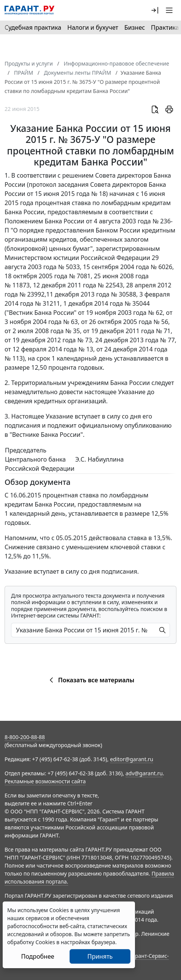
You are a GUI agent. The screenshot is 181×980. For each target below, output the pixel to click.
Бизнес (135, 27)
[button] (155, 10)
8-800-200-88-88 (25, 737)
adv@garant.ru (144, 773)
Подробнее (37, 956)
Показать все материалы (91, 680)
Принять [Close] (100, 956)
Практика (165, 27)
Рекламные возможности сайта (45, 781)
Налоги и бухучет (93, 27)
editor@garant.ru (132, 759)
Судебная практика (33, 27)
